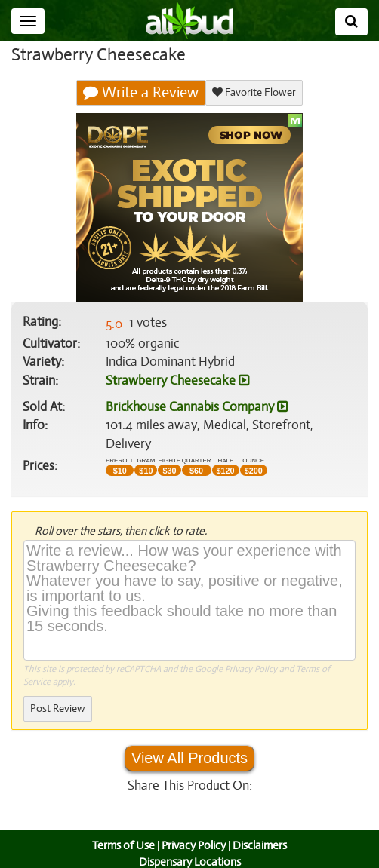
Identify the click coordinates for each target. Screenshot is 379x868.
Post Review (57, 690)
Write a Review (141, 93)
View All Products (189, 740)
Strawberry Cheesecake (176, 381)
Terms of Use (122, 827)
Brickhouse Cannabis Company (197, 407)
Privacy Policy (251, 650)
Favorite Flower (254, 92)
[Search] (351, 22)
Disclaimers (261, 827)
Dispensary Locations (189, 843)
